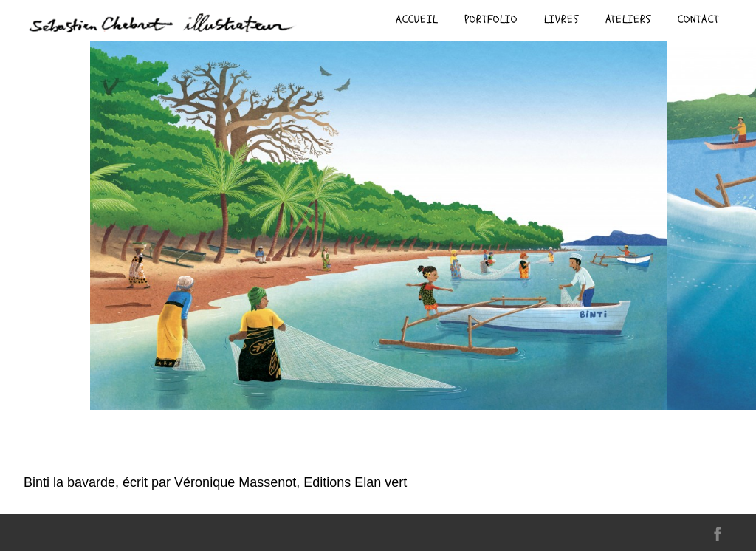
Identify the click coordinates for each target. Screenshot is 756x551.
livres (561, 20)
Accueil (417, 20)
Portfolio (491, 20)
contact (698, 20)
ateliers (628, 20)
